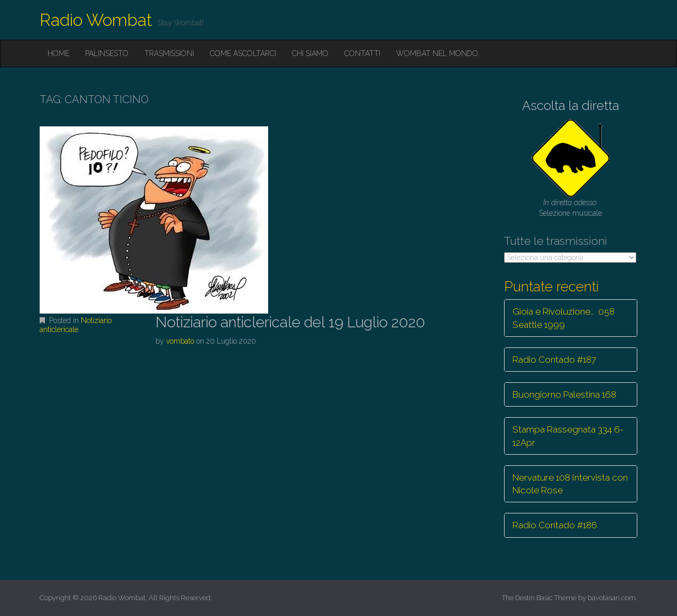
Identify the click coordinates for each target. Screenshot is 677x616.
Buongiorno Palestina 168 (564, 394)
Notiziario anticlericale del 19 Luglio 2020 (290, 322)
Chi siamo (310, 53)
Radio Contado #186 (555, 525)
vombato (180, 341)
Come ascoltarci (243, 53)
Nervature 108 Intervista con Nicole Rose (570, 484)
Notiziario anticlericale (76, 325)
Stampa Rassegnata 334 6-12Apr (568, 436)
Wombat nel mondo (437, 53)
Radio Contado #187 (554, 360)
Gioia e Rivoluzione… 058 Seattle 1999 (564, 318)
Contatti (362, 53)
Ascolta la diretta (571, 105)
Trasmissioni (169, 53)
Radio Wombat (96, 20)
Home (58, 53)
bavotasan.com (612, 598)
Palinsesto (107, 53)
